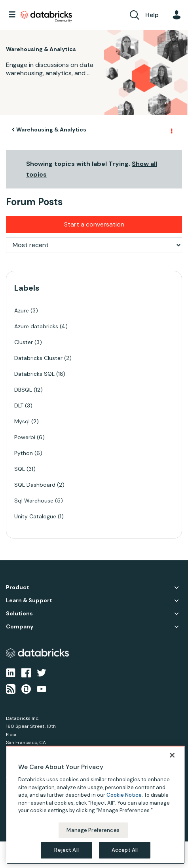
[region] (96, 805)
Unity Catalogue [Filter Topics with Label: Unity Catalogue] (35, 516)
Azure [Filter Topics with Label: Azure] (22, 310)
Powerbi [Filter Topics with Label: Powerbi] (25, 437)
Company (20, 627)
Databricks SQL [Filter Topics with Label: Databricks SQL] (34, 374)
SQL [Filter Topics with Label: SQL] (20, 469)
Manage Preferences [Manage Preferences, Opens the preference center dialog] (93, 830)
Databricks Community (46, 17)
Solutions (19, 614)
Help (152, 15)
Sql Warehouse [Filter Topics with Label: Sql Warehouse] (34, 501)
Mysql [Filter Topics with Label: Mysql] (22, 421)
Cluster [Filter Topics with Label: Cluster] (24, 342)
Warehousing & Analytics (51, 129)
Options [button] (171, 130)
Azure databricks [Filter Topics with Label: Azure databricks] (36, 326)
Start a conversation (94, 224)
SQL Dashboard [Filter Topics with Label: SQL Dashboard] (35, 485)
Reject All (66, 850)
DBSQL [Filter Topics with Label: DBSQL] (23, 390)
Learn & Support (29, 601)
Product (18, 587)
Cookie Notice (124, 795)
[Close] (172, 755)
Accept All (125, 850)
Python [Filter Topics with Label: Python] (24, 453)
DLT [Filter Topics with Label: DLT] (19, 405)
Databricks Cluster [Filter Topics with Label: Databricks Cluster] (38, 358)
